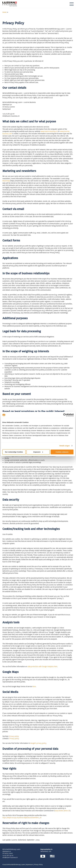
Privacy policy (14, 736)
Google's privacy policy (38, 743)
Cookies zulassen (62, 452)
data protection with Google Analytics (41, 666)
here (56, 666)
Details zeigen (65, 446)
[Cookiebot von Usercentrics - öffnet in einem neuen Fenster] (65, 415)
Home (5, 12)
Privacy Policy (38, 865)
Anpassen (38, 452)
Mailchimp (6, 181)
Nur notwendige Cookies (14, 452)
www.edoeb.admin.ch (62, 811)
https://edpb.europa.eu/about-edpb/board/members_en (22, 818)
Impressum (29, 865)
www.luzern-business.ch (49, 131)
